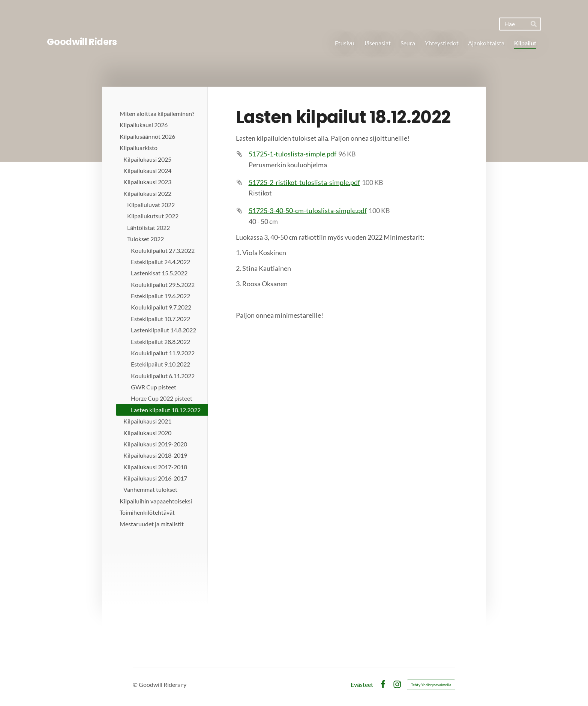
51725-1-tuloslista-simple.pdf (292, 154)
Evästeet (362, 685)
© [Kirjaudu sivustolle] (136, 684)
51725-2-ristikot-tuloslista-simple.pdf (304, 182)
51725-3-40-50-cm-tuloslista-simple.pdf (308, 210)
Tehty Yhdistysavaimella (431, 685)
